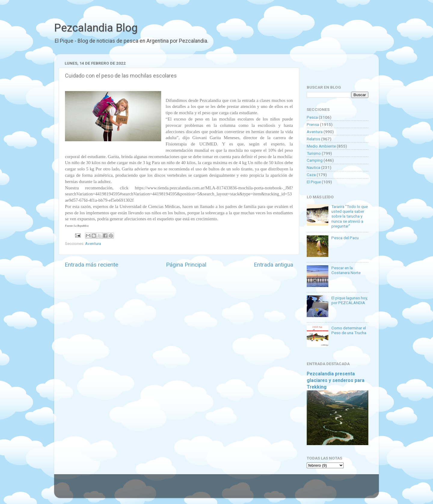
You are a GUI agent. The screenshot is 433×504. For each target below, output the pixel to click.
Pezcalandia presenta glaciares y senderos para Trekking (336, 380)
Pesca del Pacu (345, 238)
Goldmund (227, 489)
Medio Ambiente (321, 146)
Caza (311, 175)
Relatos (313, 139)
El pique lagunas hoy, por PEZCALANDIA (350, 300)
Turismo (314, 153)
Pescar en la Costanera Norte (346, 270)
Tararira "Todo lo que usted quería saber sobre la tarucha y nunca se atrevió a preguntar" (350, 216)
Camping (315, 160)
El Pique (314, 182)
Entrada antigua (273, 265)
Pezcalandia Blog (96, 28)
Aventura (93, 243)
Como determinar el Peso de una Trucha (349, 330)
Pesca (312, 117)
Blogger (278, 489)
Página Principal (186, 265)
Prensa (313, 124)
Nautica (313, 167)
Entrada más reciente (91, 265)
